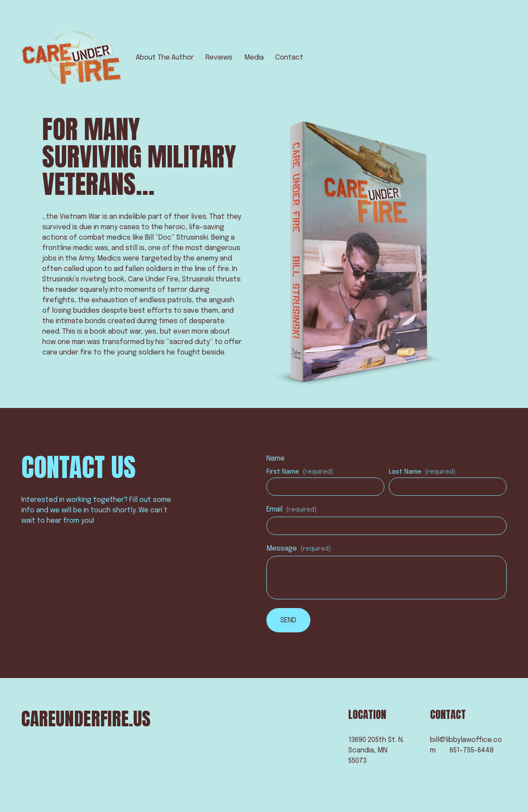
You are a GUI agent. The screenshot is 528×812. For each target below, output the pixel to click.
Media (254, 58)
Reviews (219, 58)
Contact (289, 58)
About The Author (165, 58)
